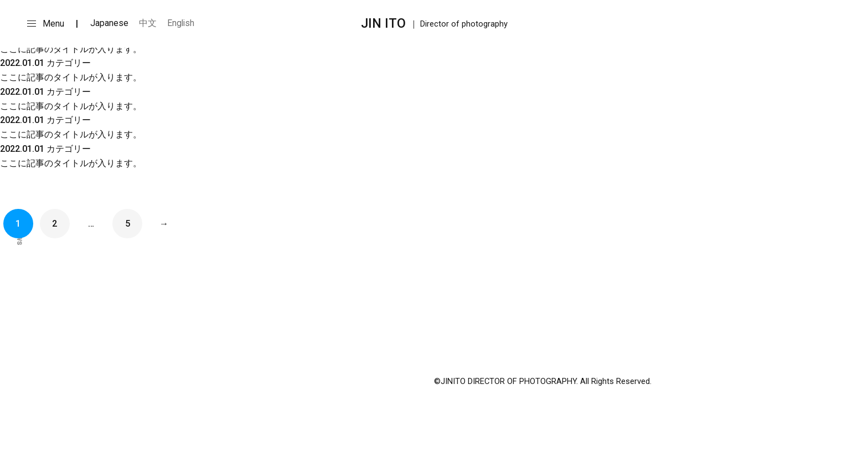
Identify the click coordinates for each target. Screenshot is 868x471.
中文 (148, 23)
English (181, 23)
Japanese (109, 23)
